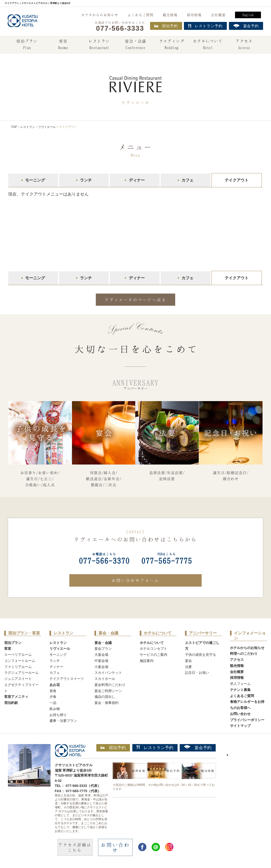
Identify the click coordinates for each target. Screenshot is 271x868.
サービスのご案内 (153, 655)
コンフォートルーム (20, 661)
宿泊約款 (11, 703)
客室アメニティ (16, 697)
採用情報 (194, 15)
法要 (188, 667)
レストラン (99, 45)
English (248, 15)
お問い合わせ (240, 714)
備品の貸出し (105, 697)
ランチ (86, 180)
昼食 (53, 691)
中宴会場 (101, 661)
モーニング (35, 180)
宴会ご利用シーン (108, 691)
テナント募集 (240, 690)
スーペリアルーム (18, 655)
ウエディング (172, 45)
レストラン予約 (155, 748)
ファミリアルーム (18, 667)
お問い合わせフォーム (135, 580)
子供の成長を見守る (200, 655)
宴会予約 (198, 748)
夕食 (53, 697)
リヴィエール (47, 127)
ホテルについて (208, 45)
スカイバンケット (108, 673)
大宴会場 (101, 655)
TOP (14, 127)
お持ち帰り (58, 715)
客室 (63, 45)
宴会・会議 (135, 45)
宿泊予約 (166, 26)
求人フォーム (240, 684)
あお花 (55, 685)
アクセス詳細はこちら (75, 847)
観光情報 (170, 15)
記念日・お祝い (197, 673)
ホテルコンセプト (153, 649)
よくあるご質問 (141, 15)
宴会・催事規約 (107, 703)
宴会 (188, 661)
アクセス (244, 45)
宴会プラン (103, 649)
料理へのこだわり (244, 654)
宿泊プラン (27, 45)
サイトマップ (240, 726)
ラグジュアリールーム (21, 673)
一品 (53, 703)
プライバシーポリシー (247, 720)
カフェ (188, 180)
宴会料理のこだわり (110, 685)
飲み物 (55, 709)
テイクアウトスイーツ (67, 679)
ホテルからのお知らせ (100, 15)
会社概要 (218, 15)
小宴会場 (101, 667)
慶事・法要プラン (63, 721)
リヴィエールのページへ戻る (135, 300)
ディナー (137, 180)
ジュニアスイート (18, 679)
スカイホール (105, 679)
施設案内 (147, 661)
